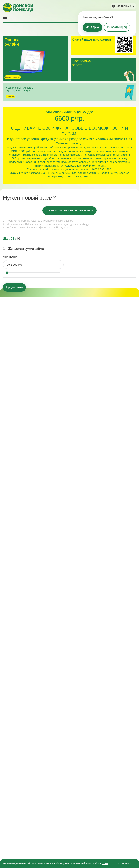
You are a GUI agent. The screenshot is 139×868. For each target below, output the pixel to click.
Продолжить (14, 287)
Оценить (10, 97)
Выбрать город (117, 27)
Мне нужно (10, 257)
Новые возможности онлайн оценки (70, 210)
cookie (105, 863)
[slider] (7, 273)
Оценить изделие (13, 77)
